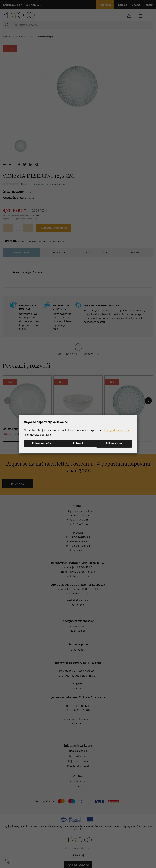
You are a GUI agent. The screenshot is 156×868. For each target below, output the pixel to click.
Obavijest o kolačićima (117, 430)
